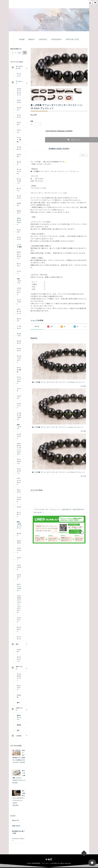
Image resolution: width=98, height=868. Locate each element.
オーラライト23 (19, 171)
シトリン (19, 272)
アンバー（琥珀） (19, 140)
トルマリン (19, 397)
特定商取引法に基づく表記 (18, 832)
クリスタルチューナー (19, 677)
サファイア (19, 265)
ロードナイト (19, 638)
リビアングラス (19, 567)
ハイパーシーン (19, 406)
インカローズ (19, 148)
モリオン (19, 534)
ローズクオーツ (19, 629)
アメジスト (19, 124)
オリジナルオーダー (19, 67)
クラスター (19, 651)
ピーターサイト (19, 436)
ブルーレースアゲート (19, 481)
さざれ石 (19, 696)
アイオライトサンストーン (19, 92)
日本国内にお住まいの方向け (59, 149)
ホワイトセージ (19, 688)
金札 (18, 730)
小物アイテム (19, 709)
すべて (37, 326)
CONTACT (43, 39)
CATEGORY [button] (57, 39)
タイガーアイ (19, 335)
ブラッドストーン (19, 471)
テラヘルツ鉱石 (19, 370)
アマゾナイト (19, 116)
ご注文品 (19, 736)
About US (15, 820)
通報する (84, 155)
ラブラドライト (19, 550)
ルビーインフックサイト (19, 587)
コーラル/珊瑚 (19, 246)
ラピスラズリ (19, 542)
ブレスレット (19, 75)
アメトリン (19, 131)
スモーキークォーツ (19, 311)
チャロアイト (19, 349)
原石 (17, 644)
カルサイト (19, 204)
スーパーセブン (19, 302)
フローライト (19, 491)
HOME (22, 39)
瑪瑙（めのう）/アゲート (19, 525)
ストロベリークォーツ (19, 291)
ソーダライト (19, 327)
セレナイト (19, 320)
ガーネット (19, 189)
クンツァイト (19, 238)
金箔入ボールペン (19, 717)
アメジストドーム (19, 659)
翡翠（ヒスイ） (19, 427)
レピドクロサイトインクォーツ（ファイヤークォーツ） (19, 604)
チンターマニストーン (19, 359)
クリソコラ (19, 231)
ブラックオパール (19, 461)
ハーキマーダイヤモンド (19, 416)
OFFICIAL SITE (72, 39)
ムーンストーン (19, 514)
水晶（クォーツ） (19, 281)
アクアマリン (19, 101)
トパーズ (19, 390)
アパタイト (19, 109)
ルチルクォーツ (19, 577)
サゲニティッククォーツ (19, 255)
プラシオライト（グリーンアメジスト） (19, 449)
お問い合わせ (16, 826)
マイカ (19, 507)
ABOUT (32, 39)
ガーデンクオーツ (19, 181)
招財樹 (19, 725)
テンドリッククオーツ (19, 380)
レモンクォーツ (19, 620)
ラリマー (19, 559)
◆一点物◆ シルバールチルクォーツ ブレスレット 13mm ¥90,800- (19, 798)
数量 (32, 121)
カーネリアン (19, 197)
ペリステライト (19, 499)
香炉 (18, 702)
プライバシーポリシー (18, 840)
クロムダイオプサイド (19, 221)
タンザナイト (19, 342)
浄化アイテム (19, 667)
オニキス (19, 163)
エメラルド (19, 156)
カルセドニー (19, 212)
